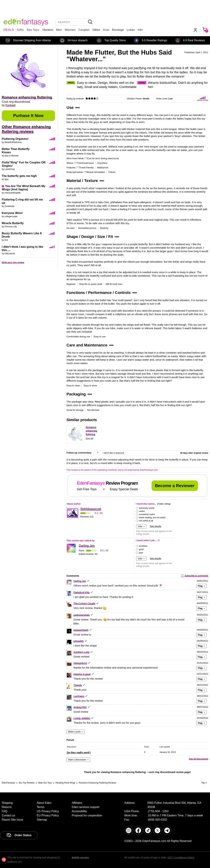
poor (141, 553)
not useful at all (146, 521)
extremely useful (147, 508)
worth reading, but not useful (152, 518)
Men (59, 30)
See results (155, 526)
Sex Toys (33, 30)
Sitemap (42, 820)
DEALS (9, 30)
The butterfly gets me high (19, 176)
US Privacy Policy (48, 811)
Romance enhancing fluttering (91, 431)
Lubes (131, 30)
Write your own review (13, 262)
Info (140, 30)
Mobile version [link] (80, 858)
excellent (143, 546)
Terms (41, 807)
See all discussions (199, 759)
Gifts (20, 30)
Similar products (82, 420)
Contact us (8, 815)
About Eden (44, 803)
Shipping (7, 803)
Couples (84, 30)
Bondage (118, 30)
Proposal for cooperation (87, 815)
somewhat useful (147, 514)
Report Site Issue (13, 820)
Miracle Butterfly (13, 223)
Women (70, 30)
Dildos (96, 30)
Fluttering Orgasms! (15, 139)
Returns (7, 807)
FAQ (5, 811)
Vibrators (48, 30)
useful (142, 511)
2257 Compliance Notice (181, 858)
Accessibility (79, 811)
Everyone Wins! (12, 213)
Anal (106, 30)
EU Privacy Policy (48, 815)
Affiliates (77, 803)
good (141, 549)
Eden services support (86, 807)
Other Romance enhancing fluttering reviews (26, 129)
